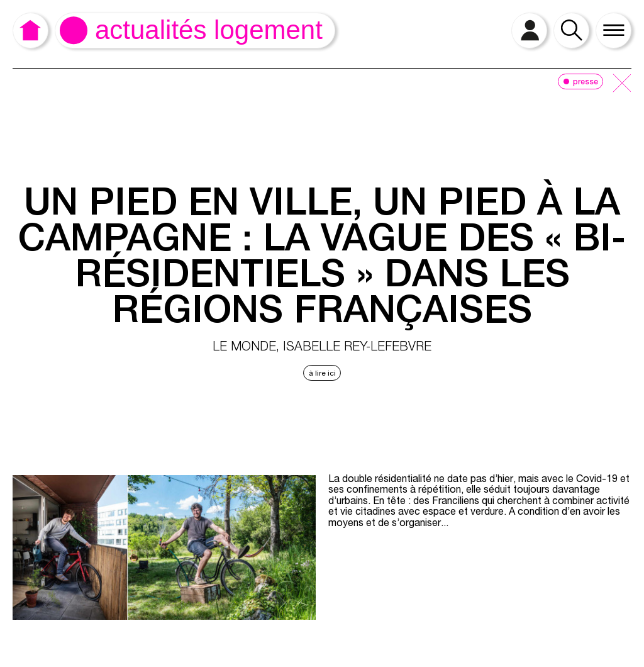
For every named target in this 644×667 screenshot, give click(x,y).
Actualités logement (209, 30)
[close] (622, 84)
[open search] (571, 31)
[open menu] (613, 31)
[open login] (529, 31)
